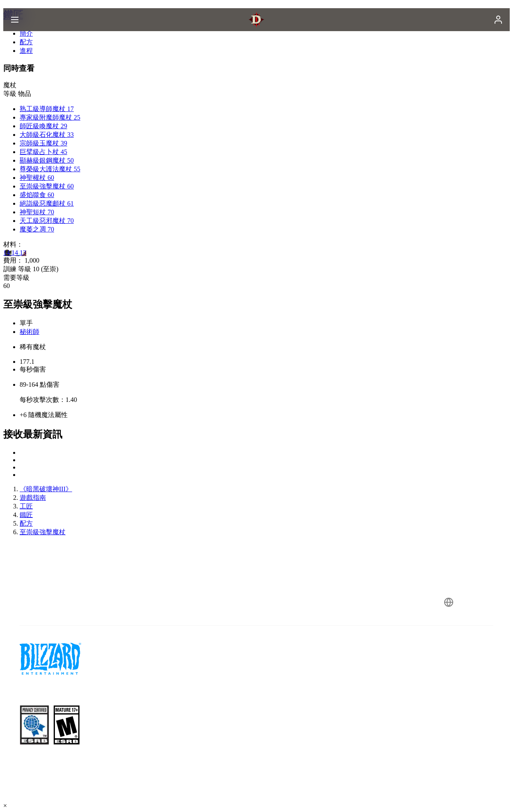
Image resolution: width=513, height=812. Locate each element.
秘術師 (30, 332)
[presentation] (35, 29)
